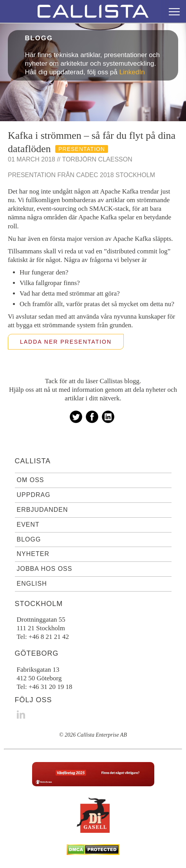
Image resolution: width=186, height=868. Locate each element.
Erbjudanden (42, 510)
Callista (33, 461)
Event (28, 525)
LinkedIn (132, 72)
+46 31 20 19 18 (51, 687)
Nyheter (33, 554)
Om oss (31, 480)
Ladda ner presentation (66, 342)
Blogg (29, 539)
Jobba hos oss (45, 569)
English (32, 584)
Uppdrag (34, 495)
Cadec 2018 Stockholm (116, 175)
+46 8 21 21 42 (49, 637)
